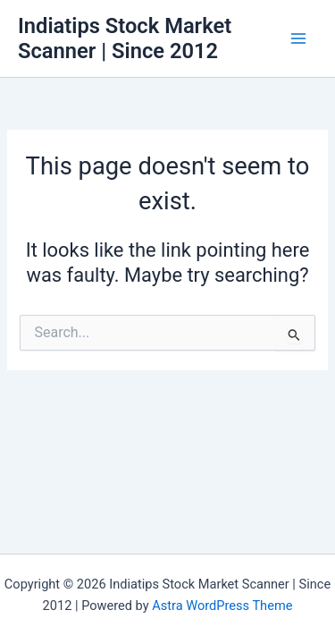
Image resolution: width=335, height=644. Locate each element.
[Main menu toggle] (298, 38)
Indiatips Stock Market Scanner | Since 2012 (125, 38)
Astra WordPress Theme (222, 606)
